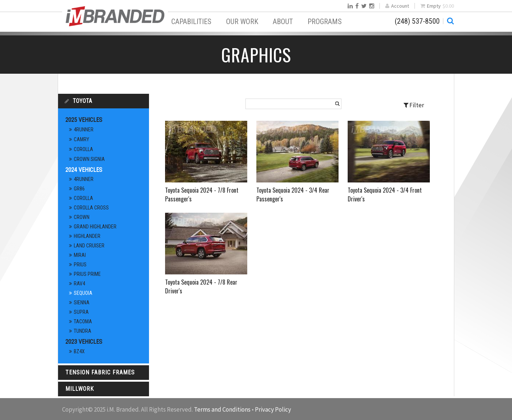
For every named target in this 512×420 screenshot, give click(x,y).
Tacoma (83, 321)
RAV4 (79, 284)
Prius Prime (87, 274)
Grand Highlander (95, 227)
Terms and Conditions (222, 409)
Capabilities (191, 22)
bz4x (79, 351)
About (283, 22)
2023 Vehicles (84, 342)
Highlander (87, 236)
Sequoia (83, 293)
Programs (325, 22)
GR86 (79, 189)
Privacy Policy (273, 409)
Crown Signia (89, 159)
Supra (81, 312)
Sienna (82, 303)
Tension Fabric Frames (100, 372)
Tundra (83, 331)
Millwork (80, 389)
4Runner (84, 130)
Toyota (82, 101)
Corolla (83, 149)
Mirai (80, 255)
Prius (80, 265)
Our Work (242, 22)
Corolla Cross (91, 208)
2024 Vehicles (84, 170)
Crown (82, 217)
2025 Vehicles (84, 120)
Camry (81, 139)
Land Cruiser (89, 246)
